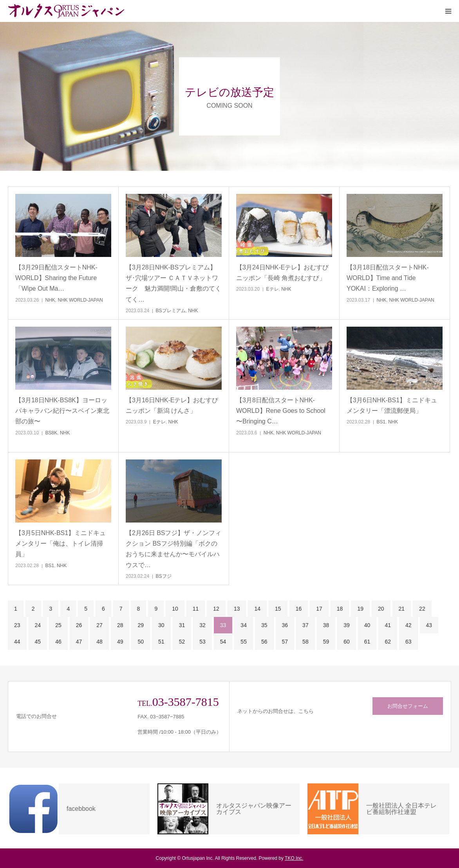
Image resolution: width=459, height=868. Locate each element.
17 (319, 609)
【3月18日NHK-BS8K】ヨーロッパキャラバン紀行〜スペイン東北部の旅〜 (62, 411)
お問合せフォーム (408, 706)
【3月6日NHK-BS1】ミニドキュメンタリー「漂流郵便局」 (392, 405)
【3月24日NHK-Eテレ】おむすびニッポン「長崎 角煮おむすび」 (282, 273)
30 (161, 625)
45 (38, 642)
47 (79, 642)
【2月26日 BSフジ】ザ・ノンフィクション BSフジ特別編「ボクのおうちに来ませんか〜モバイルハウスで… (173, 549)
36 (285, 625)
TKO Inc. (294, 858)
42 (408, 625)
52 (182, 642)
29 (141, 625)
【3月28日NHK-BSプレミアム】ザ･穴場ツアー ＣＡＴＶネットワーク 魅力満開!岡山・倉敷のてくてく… (173, 283)
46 (58, 642)
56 (264, 642)
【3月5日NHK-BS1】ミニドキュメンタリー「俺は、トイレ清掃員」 (61, 543)
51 (161, 642)
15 (278, 609)
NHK (50, 300)
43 (429, 625)
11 (196, 609)
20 (381, 609)
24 (38, 625)
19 (360, 609)
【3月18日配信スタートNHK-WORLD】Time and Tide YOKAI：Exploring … (388, 278)
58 (305, 642)
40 (367, 625)
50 (141, 642)
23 (17, 625)
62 (388, 642)
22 (422, 609)
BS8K (52, 433)
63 (408, 642)
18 (340, 609)
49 (120, 642)
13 (237, 609)
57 (285, 642)
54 (223, 642)
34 (244, 625)
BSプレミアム (171, 311)
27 (99, 625)
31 (182, 625)
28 (120, 625)
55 (244, 642)
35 (264, 625)
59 (326, 642)
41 (388, 625)
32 (202, 625)
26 (79, 625)
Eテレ (273, 289)
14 (257, 609)
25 (58, 625)
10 (175, 609)
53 (202, 642)
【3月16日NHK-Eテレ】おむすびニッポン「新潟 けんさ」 (172, 405)
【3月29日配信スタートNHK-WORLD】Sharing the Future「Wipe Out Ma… (56, 278)
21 (402, 609)
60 (347, 642)
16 (299, 609)
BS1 (381, 422)
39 (347, 625)
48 (99, 642)
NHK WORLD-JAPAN (80, 300)
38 (326, 625)
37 (305, 625)
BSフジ (164, 576)
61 (367, 642)
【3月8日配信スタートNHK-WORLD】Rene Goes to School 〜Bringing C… (281, 411)
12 (216, 609)
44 (17, 642)
